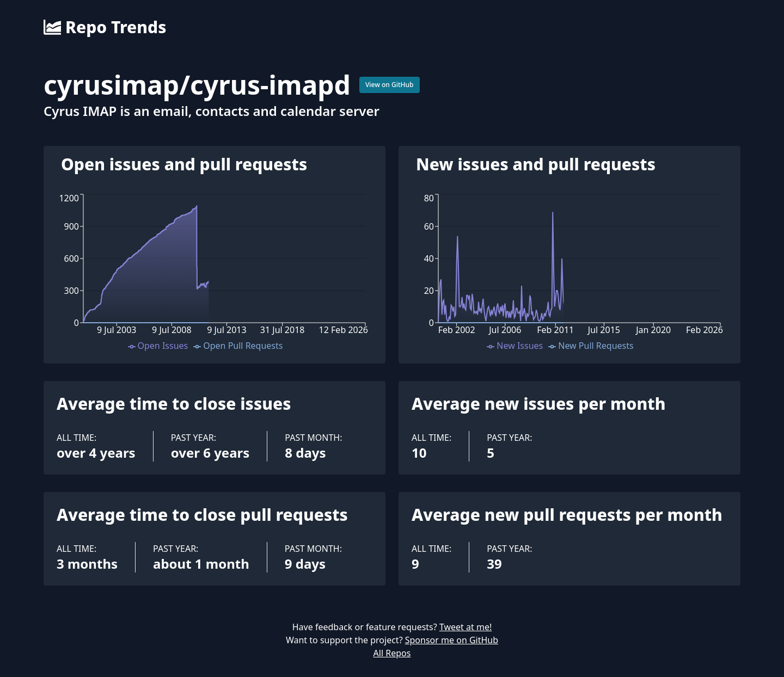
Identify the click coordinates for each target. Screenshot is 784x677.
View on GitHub (390, 85)
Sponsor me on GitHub (452, 640)
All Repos (392, 653)
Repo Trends (105, 27)
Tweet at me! (465, 627)
